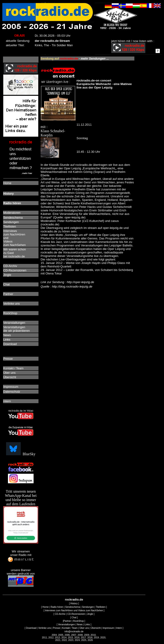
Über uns (84, 628)
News (80, 624)
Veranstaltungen (66, 624)
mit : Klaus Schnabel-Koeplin (58, 120)
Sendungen (88, 607)
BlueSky (21, 454)
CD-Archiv (60, 614)
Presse (57, 628)
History (74, 603)
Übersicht (96, 628)
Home (46, 607)
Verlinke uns (45, 628)
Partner (67, 621)
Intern (119, 628)
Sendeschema (73, 607)
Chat (74, 617)
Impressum (108, 628)
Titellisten (101, 607)
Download (31, 628)
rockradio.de (74, 600)
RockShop (78, 621)
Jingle (90, 614)
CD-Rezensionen (76, 614)
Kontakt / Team (70, 628)
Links (87, 624)
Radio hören (57, 607)
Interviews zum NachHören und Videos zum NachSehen (74, 610)
